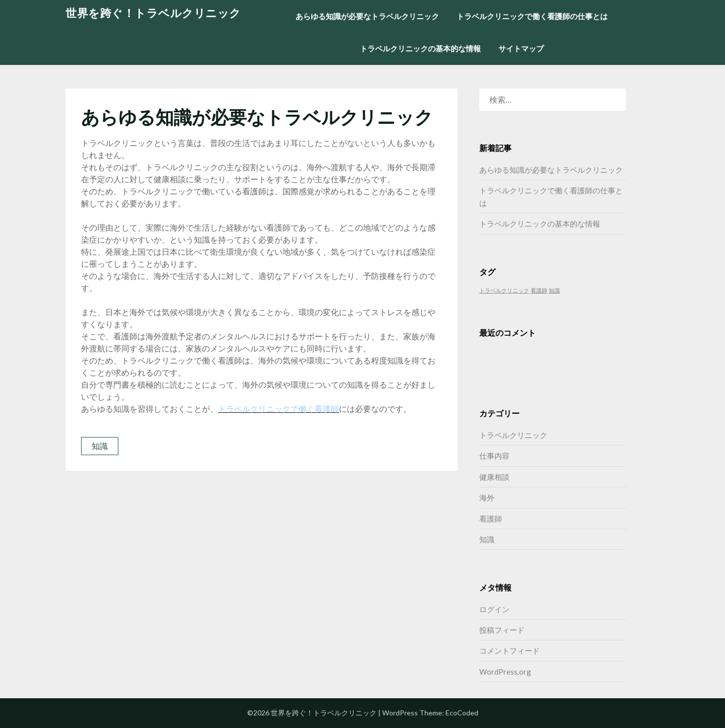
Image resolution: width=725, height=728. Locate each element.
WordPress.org (505, 672)
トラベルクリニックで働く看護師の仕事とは (532, 16)
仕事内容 (494, 456)
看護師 (491, 519)
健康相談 (494, 477)
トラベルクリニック (513, 435)
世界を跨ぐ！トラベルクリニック (153, 13)
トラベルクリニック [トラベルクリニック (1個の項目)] (504, 290)
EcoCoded (462, 713)
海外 (487, 497)
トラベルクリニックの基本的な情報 (420, 48)
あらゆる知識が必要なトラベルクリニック (367, 16)
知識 (100, 446)
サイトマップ (521, 48)
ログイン (494, 609)
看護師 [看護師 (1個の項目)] (539, 290)
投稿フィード (502, 630)
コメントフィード (510, 650)
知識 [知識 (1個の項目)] (554, 290)
